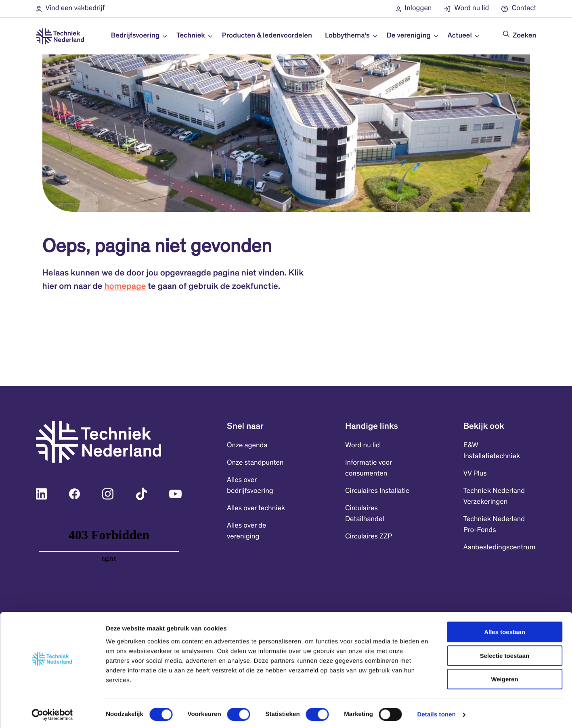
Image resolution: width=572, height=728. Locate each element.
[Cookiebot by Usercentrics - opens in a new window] (52, 712)
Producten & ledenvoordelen (267, 36)
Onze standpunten (255, 463)
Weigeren (504, 677)
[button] (70, 9)
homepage (125, 287)
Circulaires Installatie (377, 491)
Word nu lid (362, 446)
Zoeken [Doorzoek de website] (524, 36)
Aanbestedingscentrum (500, 548)
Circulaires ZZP (369, 537)
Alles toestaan (505, 629)
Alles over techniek (256, 509)
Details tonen (436, 712)
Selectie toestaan (505, 653)
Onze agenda (247, 446)
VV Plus (475, 474)
